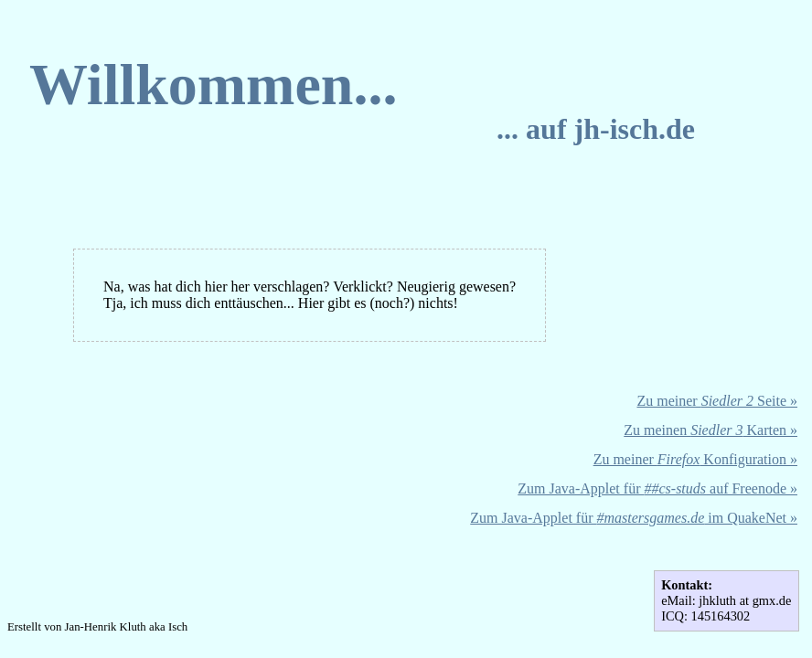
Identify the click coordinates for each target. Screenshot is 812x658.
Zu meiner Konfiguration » (695, 459)
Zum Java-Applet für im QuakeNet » (634, 518)
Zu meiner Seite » (717, 401)
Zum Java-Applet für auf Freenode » (657, 488)
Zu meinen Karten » (710, 430)
